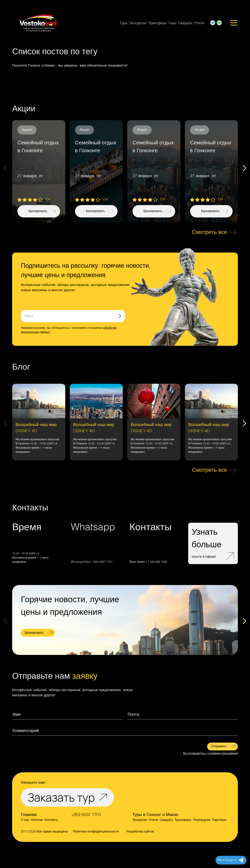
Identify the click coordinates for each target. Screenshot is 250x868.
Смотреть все (210, 232)
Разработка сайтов (140, 832)
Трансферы (157, 23)
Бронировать (34, 633)
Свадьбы (185, 23)
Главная (29, 815)
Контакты (51, 820)
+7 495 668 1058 (156, 562)
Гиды (172, 23)
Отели (199, 23)
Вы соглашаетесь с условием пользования (210, 754)
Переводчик (202, 820)
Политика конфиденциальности (96, 832)
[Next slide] (245, 168)
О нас (25, 820)
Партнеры (219, 820)
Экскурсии (138, 23)
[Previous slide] (5, 168)
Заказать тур (61, 797)
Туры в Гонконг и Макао (155, 815)
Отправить (219, 746)
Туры (123, 23)
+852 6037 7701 (102, 562)
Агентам (37, 820)
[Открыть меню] (234, 23)
